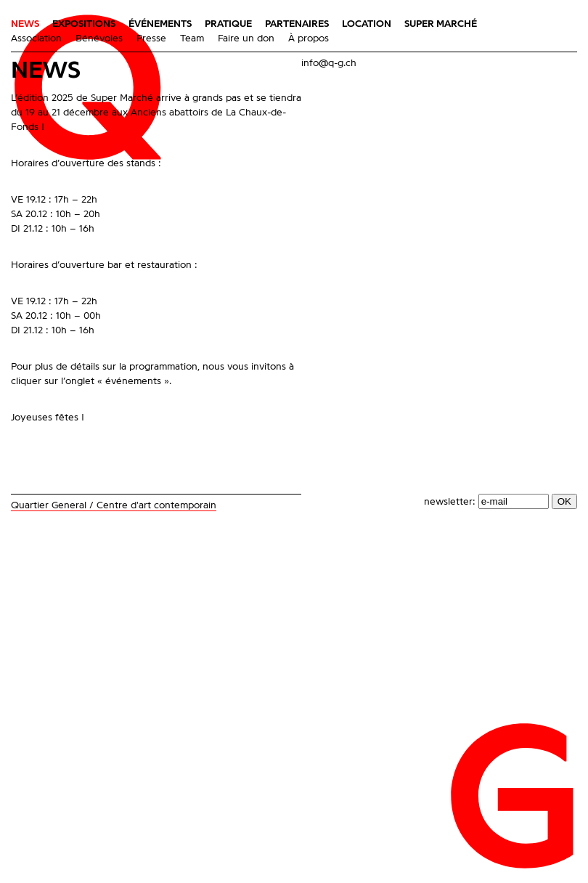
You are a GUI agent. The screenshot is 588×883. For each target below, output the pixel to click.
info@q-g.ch (329, 63)
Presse (151, 38)
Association (36, 38)
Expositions (84, 24)
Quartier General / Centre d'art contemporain (114, 505)
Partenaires (297, 24)
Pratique (228, 24)
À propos (309, 38)
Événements (160, 24)
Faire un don (246, 38)
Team (192, 38)
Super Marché (441, 24)
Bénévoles (99, 38)
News (25, 24)
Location (367, 24)
